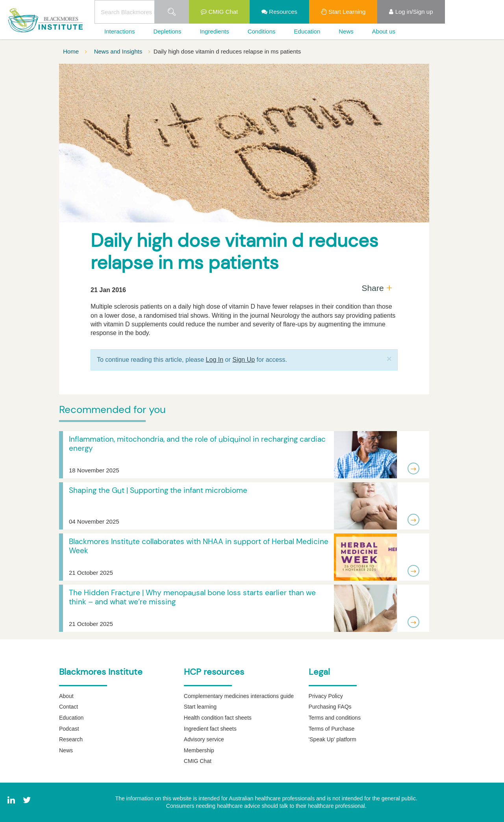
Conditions (262, 31)
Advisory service (204, 739)
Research (71, 739)
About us (384, 31)
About (66, 696)
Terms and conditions (335, 718)
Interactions (120, 31)
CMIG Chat (219, 12)
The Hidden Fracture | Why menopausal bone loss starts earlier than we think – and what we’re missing (192, 597)
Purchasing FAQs (330, 707)
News (346, 31)
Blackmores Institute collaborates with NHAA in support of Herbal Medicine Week (199, 546)
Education (307, 31)
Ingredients (214, 31)
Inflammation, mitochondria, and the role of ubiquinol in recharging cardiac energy (197, 444)
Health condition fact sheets (218, 718)
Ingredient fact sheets (210, 729)
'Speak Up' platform (333, 739)
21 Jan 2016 (108, 290)
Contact (69, 707)
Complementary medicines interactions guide (239, 696)
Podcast (69, 729)
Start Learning (343, 12)
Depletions (168, 31)
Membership (199, 750)
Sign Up (244, 360)
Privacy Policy (326, 696)
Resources (279, 12)
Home (72, 51)
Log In (215, 360)
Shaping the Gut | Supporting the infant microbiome (158, 490)
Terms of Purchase (332, 729)
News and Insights (119, 51)
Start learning (200, 707)
